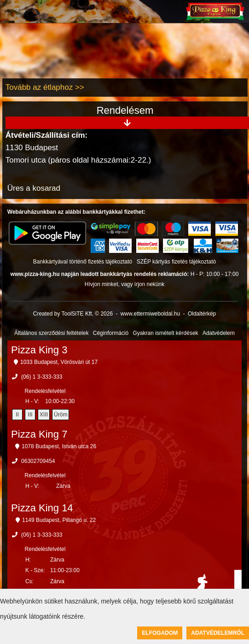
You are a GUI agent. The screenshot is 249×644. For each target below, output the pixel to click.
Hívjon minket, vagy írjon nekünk (124, 284)
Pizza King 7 (39, 434)
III (30, 415)
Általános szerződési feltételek (51, 333)
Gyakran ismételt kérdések (166, 333)
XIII (44, 415)
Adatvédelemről (218, 633)
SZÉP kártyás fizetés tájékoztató (177, 262)
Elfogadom (160, 633)
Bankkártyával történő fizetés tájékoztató (83, 262)
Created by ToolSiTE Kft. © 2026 (73, 314)
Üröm (61, 415)
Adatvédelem (219, 333)
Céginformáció (111, 333)
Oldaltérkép (202, 314)
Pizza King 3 (39, 350)
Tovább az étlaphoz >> (45, 87)
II (17, 415)
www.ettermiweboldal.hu (150, 314)
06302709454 (38, 461)
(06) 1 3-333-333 (42, 377)
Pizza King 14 (42, 508)
